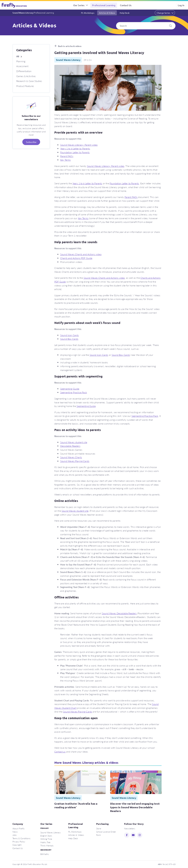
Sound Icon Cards (70, 335)
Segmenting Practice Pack (74, 392)
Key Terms (65, 160)
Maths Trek (46, 842)
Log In (181, 5)
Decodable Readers (70, 446)
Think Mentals (47, 845)
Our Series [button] (79, 5)
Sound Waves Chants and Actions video (81, 254)
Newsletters (130, 828)
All (18, 56)
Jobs (15, 835)
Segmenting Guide (70, 389)
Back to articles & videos (70, 46)
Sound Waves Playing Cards (75, 461)
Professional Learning (104, 5)
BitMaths (45, 854)
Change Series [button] (163, 13)
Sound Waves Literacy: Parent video (79, 145)
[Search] (146, 26)
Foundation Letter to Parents (75, 152)
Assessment (22, 66)
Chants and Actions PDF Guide (76, 258)
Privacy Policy (19, 842)
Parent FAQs (67, 156)
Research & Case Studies (29, 81)
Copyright (17, 845)
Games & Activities (26, 76)
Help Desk (124, 13)
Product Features (25, 86)
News (15, 832)
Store (99, 828)
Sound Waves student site (74, 442)
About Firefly (19, 828)
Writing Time (46, 839)
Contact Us (126, 5)
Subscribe (31, 142)
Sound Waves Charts (71, 457)
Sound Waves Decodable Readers (119, 613)
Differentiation (24, 71)
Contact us (60, 752)
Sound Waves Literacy (33, 13)
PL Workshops (88, 13)
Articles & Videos (107, 13)
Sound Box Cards (69, 339)
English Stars (46, 836)
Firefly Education (14, 5)
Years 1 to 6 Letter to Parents (75, 148)
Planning (21, 61)
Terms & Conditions (21, 838)
